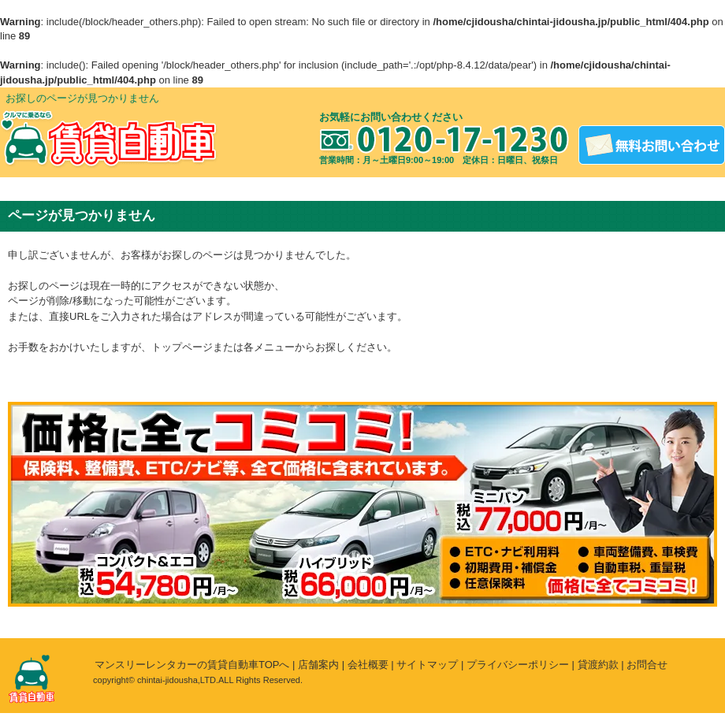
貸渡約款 (598, 665)
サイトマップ (427, 665)
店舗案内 (318, 665)
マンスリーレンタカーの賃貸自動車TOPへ (192, 665)
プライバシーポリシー (518, 665)
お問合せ (647, 665)
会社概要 (368, 665)
